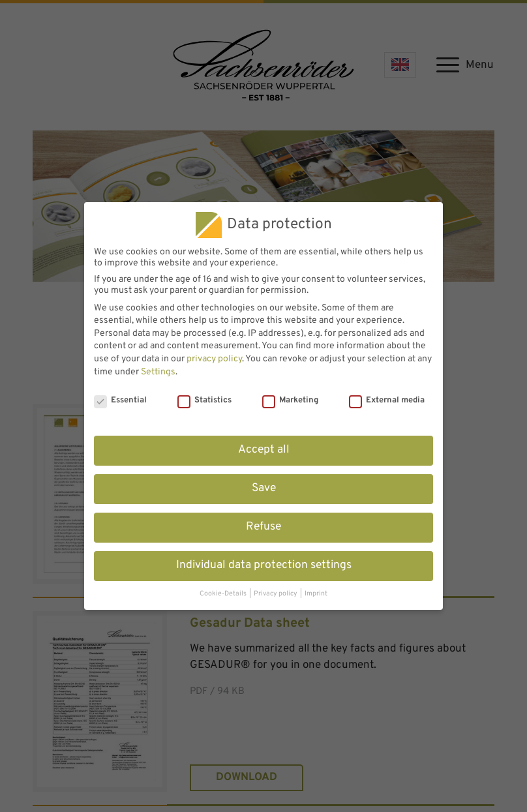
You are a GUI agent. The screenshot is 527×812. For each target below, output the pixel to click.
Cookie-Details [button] (224, 594)
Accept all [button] (264, 450)
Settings (158, 372)
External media (387, 400)
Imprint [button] (316, 594)
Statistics (204, 400)
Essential (120, 400)
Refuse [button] (263, 527)
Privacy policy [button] (276, 594)
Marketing (290, 400)
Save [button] (264, 489)
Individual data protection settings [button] (264, 565)
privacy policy (214, 359)
